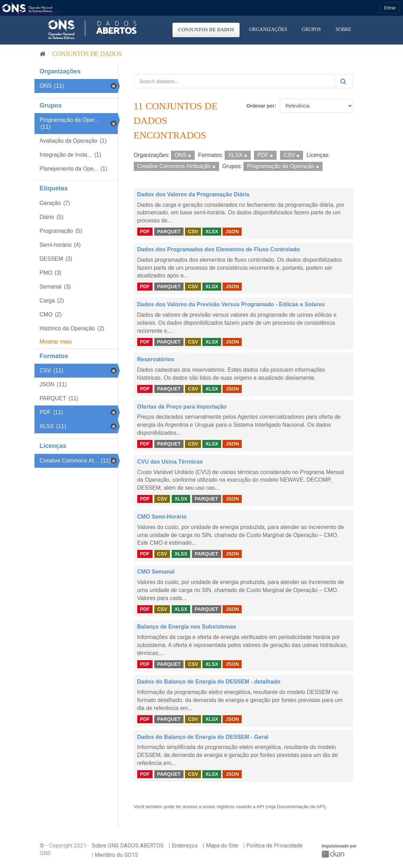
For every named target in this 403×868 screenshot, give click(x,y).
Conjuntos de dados (206, 30)
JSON (232, 231)
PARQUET (169, 231)
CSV (193, 231)
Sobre (343, 29)
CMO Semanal (156, 572)
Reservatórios (156, 359)
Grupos (311, 29)
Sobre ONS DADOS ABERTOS (128, 846)
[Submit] (344, 81)
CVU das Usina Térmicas (170, 462)
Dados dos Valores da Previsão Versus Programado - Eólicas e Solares (231, 304)
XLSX (212, 231)
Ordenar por (260, 106)
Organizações (268, 29)
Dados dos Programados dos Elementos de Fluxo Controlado (219, 249)
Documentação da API (300, 807)
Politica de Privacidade (274, 846)
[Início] (43, 54)
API (260, 807)
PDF (145, 231)
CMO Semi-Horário (162, 517)
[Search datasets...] (234, 81)
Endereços (185, 846)
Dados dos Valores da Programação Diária (193, 194)
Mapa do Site (222, 846)
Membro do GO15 (116, 855)
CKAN (334, 854)
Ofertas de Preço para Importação (182, 407)
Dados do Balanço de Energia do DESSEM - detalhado (209, 682)
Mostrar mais (56, 342)
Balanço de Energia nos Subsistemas (187, 627)
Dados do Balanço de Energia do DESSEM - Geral (203, 737)
